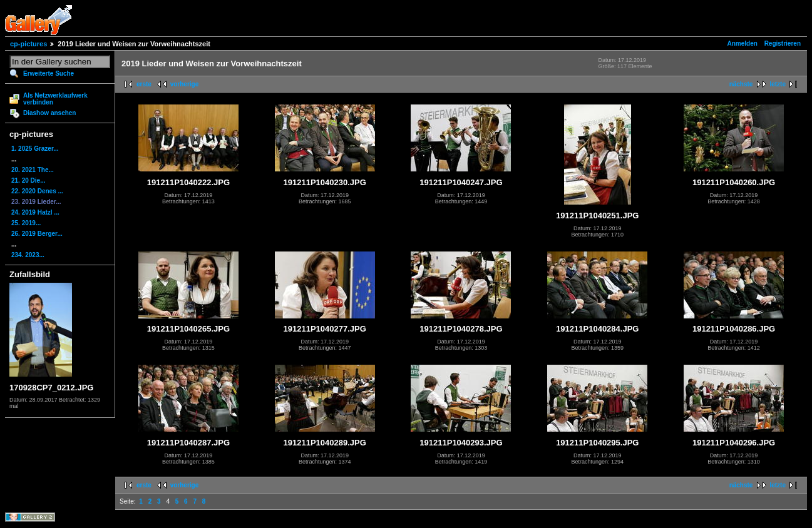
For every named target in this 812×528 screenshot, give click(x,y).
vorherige (185, 84)
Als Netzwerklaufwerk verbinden (55, 99)
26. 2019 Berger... (37, 234)
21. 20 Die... (28, 180)
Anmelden (743, 43)
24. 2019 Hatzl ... (35, 212)
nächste (741, 84)
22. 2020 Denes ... (37, 191)
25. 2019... (26, 223)
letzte (778, 84)
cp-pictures (28, 44)
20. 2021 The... (33, 170)
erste (144, 84)
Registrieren (783, 43)
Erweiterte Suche (49, 74)
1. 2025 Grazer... (35, 149)
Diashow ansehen (49, 113)
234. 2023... (28, 255)
